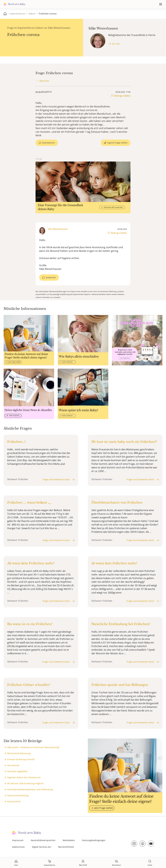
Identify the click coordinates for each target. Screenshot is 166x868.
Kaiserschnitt (14, 801)
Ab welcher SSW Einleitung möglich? (26, 783)
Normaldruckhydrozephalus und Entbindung (30, 789)
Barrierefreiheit (66, 847)
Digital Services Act (41, 847)
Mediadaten (69, 840)
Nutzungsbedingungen (94, 840)
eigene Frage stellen (117, 143)
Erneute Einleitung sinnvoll (21, 759)
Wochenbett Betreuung (19, 753)
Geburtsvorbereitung (18, 795)
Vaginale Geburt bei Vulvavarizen (24, 777)
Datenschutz (18, 847)
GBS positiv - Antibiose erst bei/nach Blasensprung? (33, 747)
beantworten (49, 143)
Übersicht (44, 81)
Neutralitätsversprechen (43, 840)
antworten (51, 277)
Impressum (18, 840)
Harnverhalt (13, 765)
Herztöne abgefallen (17, 771)
